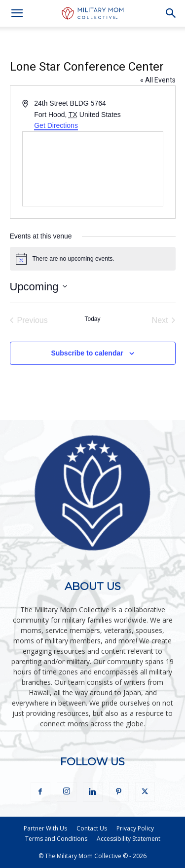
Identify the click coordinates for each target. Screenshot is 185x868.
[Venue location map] (93, 169)
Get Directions (56, 125)
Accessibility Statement (129, 839)
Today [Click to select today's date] (92, 319)
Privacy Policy (135, 828)
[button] (17, 13)
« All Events (158, 80)
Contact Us (92, 828)
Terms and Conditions (56, 839)
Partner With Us (45, 828)
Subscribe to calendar (87, 353)
